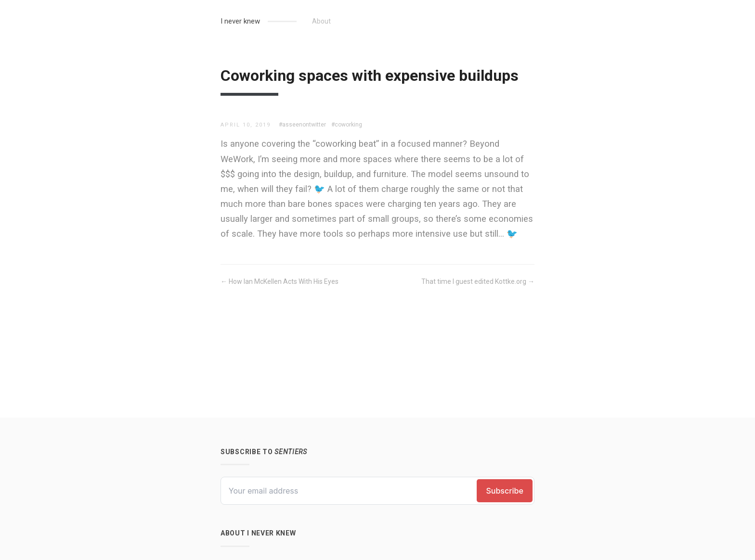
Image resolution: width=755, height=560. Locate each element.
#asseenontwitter (302, 125)
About (321, 21)
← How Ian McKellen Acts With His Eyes (280, 281)
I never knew (240, 21)
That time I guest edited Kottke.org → (478, 281)
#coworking (347, 125)
